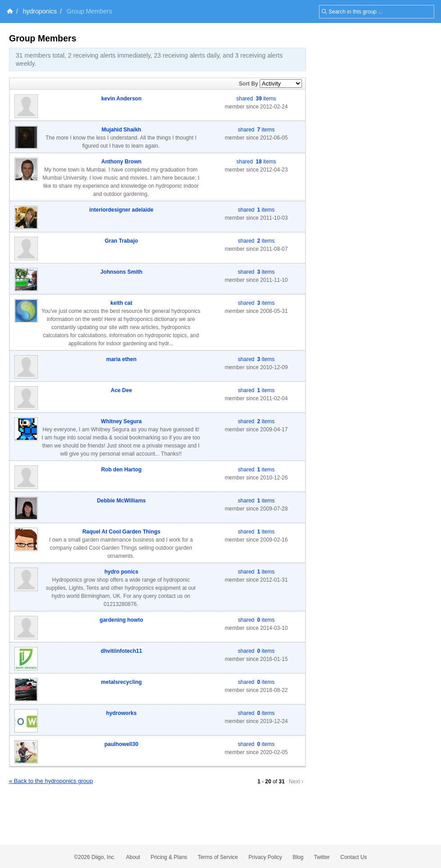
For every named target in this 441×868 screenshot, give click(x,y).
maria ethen (121, 359)
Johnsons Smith (121, 272)
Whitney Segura (121, 421)
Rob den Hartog (121, 470)
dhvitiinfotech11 (121, 651)
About (133, 857)
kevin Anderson (121, 99)
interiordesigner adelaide (121, 210)
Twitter (322, 857)
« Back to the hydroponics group (51, 781)
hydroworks (121, 713)
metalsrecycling (121, 682)
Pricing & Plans (169, 857)
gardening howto (121, 620)
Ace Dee (121, 390)
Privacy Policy (265, 857)
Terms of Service (218, 857)
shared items (256, 99)
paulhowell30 (121, 744)
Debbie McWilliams (121, 501)
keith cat (121, 303)
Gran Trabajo (121, 241)
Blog (298, 857)
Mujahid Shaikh (121, 130)
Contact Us (353, 857)
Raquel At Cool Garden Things (121, 532)
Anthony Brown (121, 162)
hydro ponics (121, 572)
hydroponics (40, 11)
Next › (296, 782)
